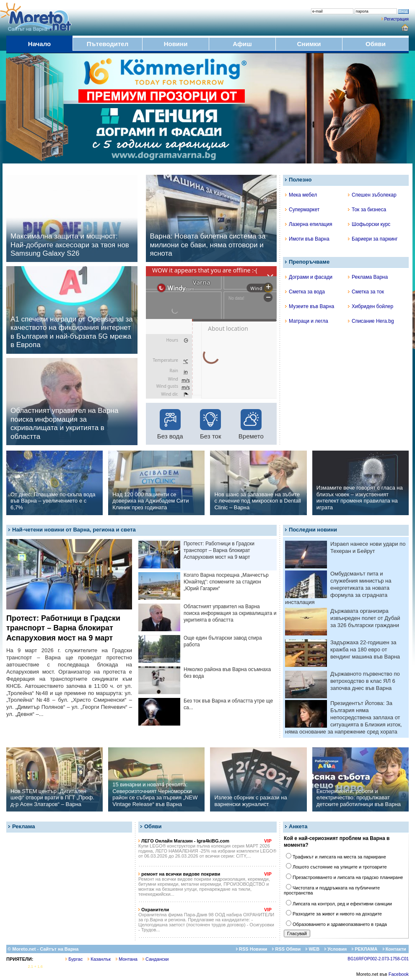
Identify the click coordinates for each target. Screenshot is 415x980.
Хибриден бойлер (371, 306)
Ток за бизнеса (367, 210)
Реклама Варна (368, 277)
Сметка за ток (366, 292)
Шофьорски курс (369, 224)
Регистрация (397, 19)
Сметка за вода (305, 292)
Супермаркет (302, 210)
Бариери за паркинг (373, 239)
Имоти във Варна (307, 239)
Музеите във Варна (310, 306)
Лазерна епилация (309, 224)
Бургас (74, 959)
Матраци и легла (307, 321)
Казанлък (99, 959)
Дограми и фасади (309, 277)
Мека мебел (301, 195)
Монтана (127, 959)
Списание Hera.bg (371, 321)
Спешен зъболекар (372, 195)
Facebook (399, 974)
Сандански (156, 959)
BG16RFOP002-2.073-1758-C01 (378, 959)
